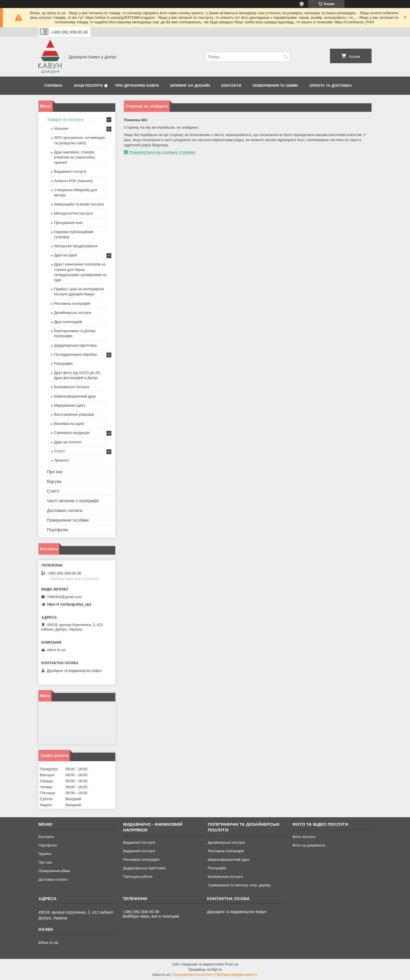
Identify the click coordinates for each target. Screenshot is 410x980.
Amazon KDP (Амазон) (73, 181)
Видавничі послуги (70, 171)
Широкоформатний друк (75, 396)
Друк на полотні (67, 442)
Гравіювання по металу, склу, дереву (239, 885)
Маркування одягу (70, 405)
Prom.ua (232, 964)
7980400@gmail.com (64, 597)
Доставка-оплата (53, 879)
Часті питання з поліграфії (73, 501)
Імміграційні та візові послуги (79, 204)
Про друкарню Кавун (137, 86)
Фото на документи (309, 845)
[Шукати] (285, 57)
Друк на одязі (65, 255)
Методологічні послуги (73, 213)
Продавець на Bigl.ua (205, 969)
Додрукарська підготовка (75, 345)
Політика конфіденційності (237, 975)
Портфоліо (58, 530)
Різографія (63, 364)
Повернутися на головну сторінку (162, 152)
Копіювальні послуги (72, 387)
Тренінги (61, 460)
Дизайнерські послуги (73, 313)
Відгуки (54, 481)
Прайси (45, 854)
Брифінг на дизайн (190, 86)
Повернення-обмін (54, 871)
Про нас (55, 472)
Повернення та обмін (275, 86)
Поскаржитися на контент (192, 975)
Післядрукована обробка (75, 354)
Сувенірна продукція (72, 433)
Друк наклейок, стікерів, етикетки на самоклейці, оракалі (75, 157)
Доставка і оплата (65, 510)
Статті (59, 451)
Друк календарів (68, 322)
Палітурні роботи (138, 877)
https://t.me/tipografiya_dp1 (69, 604)
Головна (53, 86)
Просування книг (68, 223)
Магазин (61, 128)
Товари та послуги (65, 119)
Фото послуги (304, 837)
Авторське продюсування (76, 246)
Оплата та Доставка (331, 86)
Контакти (231, 86)
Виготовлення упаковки (74, 414)
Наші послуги (88, 86)
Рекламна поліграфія (72, 303)
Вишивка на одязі (69, 424)
